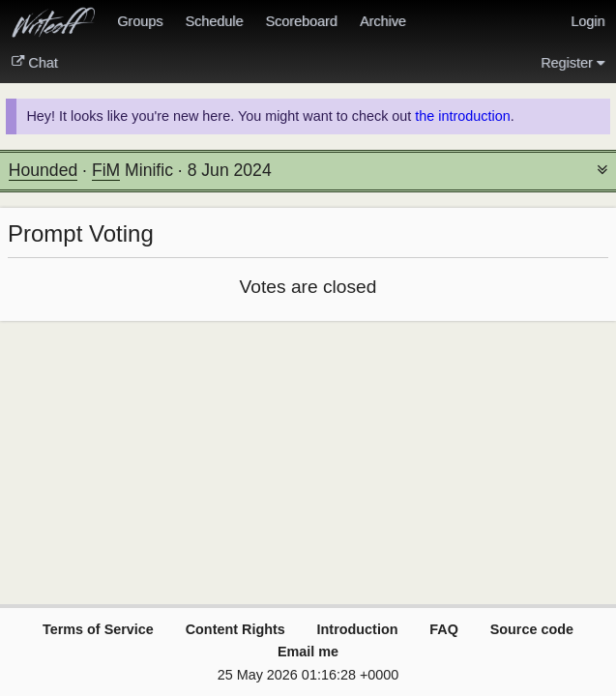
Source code (532, 629)
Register (572, 63)
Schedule (214, 21)
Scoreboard (301, 21)
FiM (106, 170)
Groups (140, 21)
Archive (383, 21)
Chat (35, 63)
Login (587, 21)
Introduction (358, 629)
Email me (308, 652)
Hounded (43, 170)
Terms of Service (98, 629)
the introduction (462, 116)
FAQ (444, 629)
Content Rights (235, 629)
